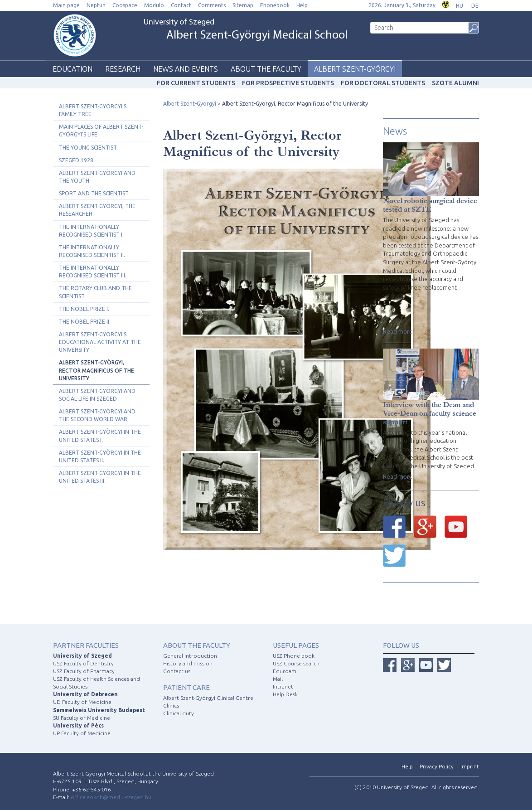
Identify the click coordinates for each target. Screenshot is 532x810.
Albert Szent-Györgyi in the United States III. (100, 477)
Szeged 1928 (76, 160)
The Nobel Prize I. (84, 309)
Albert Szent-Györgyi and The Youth (97, 177)
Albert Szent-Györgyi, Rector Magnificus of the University (97, 370)
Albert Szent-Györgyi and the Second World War (97, 415)
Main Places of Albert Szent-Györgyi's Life (101, 131)
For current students (196, 83)
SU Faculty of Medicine (82, 718)
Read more (398, 331)
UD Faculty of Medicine (82, 702)
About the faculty (266, 69)
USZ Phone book (294, 656)
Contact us (177, 671)
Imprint (470, 766)
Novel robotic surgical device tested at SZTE (430, 205)
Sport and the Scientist (94, 193)
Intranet (283, 686)
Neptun (96, 5)
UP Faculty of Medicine (82, 733)
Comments (212, 5)
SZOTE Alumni (455, 83)
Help (302, 5)
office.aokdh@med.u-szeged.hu (111, 797)
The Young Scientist (88, 148)
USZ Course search (296, 663)
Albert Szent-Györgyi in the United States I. (100, 436)
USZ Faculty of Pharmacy (84, 671)
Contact (181, 5)
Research (123, 69)
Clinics (171, 706)
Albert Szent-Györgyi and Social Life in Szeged (97, 395)
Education (73, 69)
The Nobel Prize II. (85, 322)
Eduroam (285, 671)
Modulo (154, 5)
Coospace (125, 5)
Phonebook (275, 5)
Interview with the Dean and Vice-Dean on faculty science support (430, 413)
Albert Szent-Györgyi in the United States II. (100, 456)
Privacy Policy (437, 766)
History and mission (188, 663)
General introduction (190, 656)
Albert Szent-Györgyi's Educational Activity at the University (100, 342)
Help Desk (285, 694)
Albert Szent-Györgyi (355, 69)
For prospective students (288, 83)
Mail (278, 679)
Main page (66, 5)
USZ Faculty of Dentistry (83, 663)
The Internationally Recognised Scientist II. (92, 251)
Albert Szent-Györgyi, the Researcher (97, 210)
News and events (186, 69)
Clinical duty (179, 713)
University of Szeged (246, 30)
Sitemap (243, 5)
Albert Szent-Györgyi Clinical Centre (208, 698)
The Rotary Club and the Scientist (95, 292)
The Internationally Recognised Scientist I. (91, 231)
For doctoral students (383, 83)
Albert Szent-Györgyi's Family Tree (93, 110)
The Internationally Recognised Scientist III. (93, 272)
